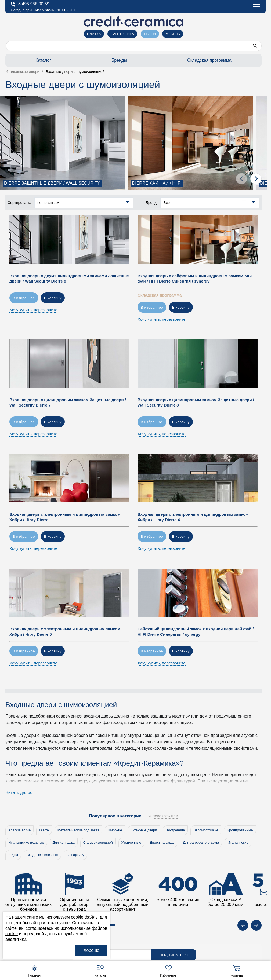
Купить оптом (26, 87)
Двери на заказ (162, 842)
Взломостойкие (206, 830)
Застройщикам (26, 75)
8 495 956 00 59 (30, 4)
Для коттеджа (64, 842)
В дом (13, 855)
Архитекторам (26, 63)
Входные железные (42, 855)
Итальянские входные (26, 842)
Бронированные (240, 830)
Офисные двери (144, 830)
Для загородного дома (201, 842)
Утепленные (131, 842)
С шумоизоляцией (98, 842)
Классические (19, 830)
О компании (24, 50)
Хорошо (91, 950)
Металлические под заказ (78, 830)
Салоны (19, 38)
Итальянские (238, 842)
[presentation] (241, 179)
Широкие (115, 830)
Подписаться (174, 955)
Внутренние (175, 830)
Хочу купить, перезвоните (33, 310)
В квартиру (75, 855)
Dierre (44, 830)
